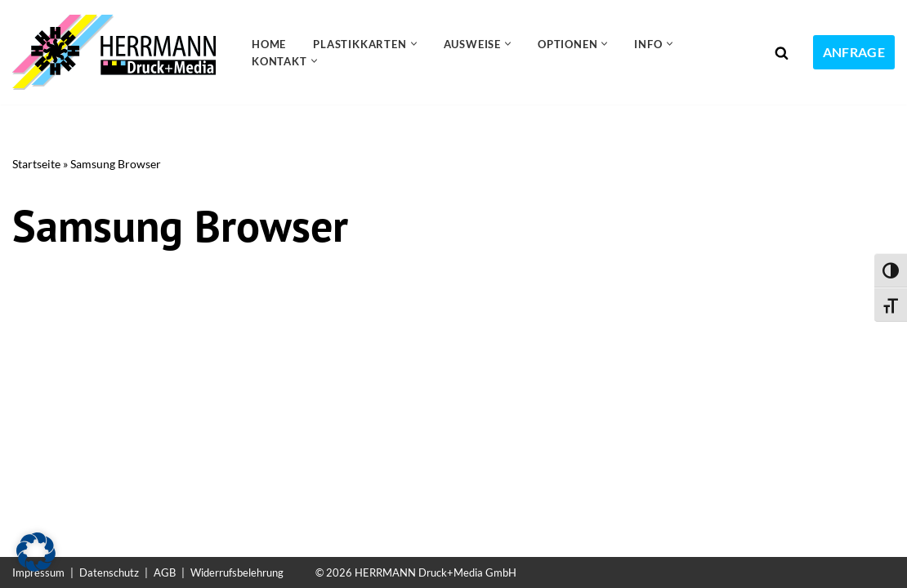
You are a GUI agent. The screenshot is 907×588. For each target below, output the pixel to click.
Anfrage (854, 52)
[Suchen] (782, 53)
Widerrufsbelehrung (237, 572)
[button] (414, 44)
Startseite (36, 164)
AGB (165, 572)
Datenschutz (109, 572)
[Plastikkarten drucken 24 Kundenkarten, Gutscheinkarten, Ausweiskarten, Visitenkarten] (118, 52)
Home (269, 44)
